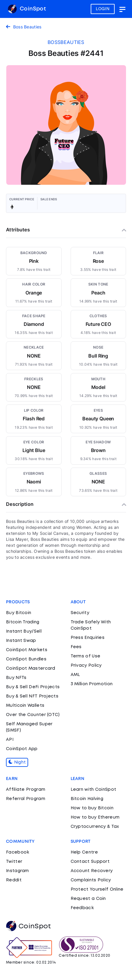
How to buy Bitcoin (92, 808)
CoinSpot (27, 9)
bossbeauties (66, 42)
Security (80, 613)
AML (75, 675)
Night (17, 762)
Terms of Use (86, 656)
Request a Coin (88, 899)
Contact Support (90, 862)
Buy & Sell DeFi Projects (33, 687)
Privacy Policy (86, 665)
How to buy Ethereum (95, 817)
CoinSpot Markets (27, 650)
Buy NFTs (16, 678)
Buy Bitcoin (19, 613)
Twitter (14, 862)
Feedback (82, 908)
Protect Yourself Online (97, 889)
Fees (76, 647)
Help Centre (84, 852)
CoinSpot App (22, 749)
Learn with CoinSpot (94, 790)
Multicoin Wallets (25, 706)
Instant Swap (21, 641)
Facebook (18, 852)
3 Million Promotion (92, 684)
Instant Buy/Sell (24, 631)
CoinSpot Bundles (26, 659)
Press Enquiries (88, 638)
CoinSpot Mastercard (31, 668)
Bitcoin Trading (23, 622)
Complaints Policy (91, 880)
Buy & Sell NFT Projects (32, 696)
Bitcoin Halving (87, 799)
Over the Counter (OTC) (33, 715)
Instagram (18, 871)
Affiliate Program (26, 790)
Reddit (14, 880)
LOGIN (103, 9)
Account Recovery (92, 871)
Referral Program (26, 799)
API (10, 740)
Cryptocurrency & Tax (95, 827)
